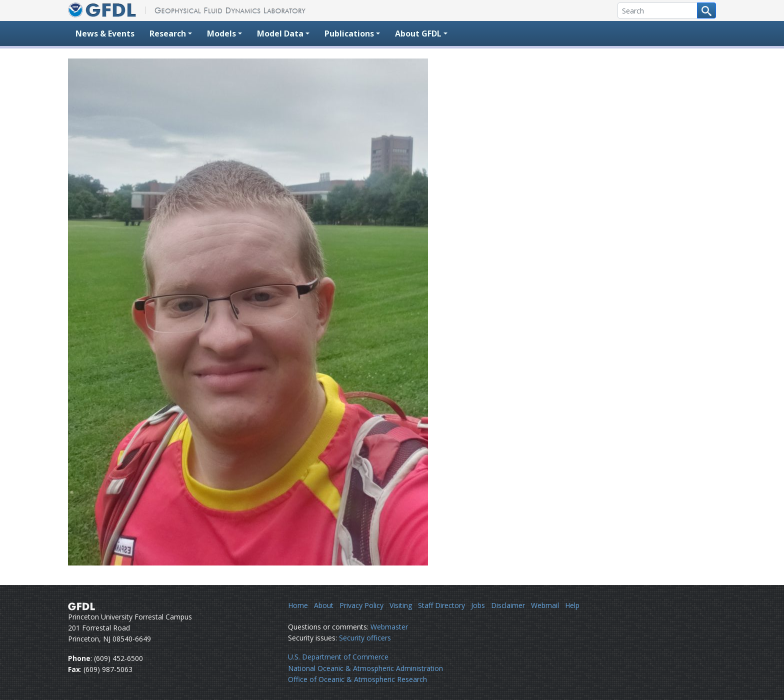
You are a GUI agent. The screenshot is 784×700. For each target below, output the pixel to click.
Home (298, 605)
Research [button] (168, 33)
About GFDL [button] (418, 33)
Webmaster (389, 627)
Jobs (478, 605)
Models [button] (221, 33)
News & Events (105, 33)
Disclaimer (508, 605)
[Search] (657, 10)
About (324, 605)
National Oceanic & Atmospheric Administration (365, 668)
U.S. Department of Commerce (338, 657)
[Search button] (706, 10)
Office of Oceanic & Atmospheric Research (357, 679)
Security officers (365, 638)
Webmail (545, 605)
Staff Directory (441, 605)
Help (572, 605)
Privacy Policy (361, 605)
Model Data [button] (280, 33)
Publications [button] (349, 33)
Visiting (401, 605)
